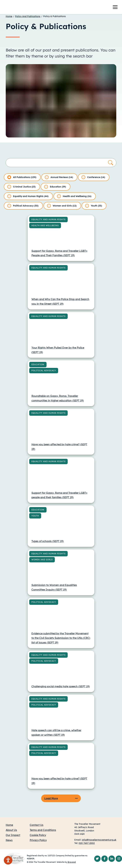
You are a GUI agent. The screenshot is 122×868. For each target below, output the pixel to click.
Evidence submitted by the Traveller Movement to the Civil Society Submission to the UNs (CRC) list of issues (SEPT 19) (61, 638)
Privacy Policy (38, 840)
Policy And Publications (28, 16)
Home (9, 16)
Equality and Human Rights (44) (28, 196)
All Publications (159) (22, 177)
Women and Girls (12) (62, 206)
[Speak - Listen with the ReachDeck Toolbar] (8, 860)
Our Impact (13, 835)
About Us (11, 830)
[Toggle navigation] (117, 7)
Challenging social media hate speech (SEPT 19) (61, 686)
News (9, 840)
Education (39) (55, 187)
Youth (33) (94, 206)
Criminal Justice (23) (21, 187)
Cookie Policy (38, 835)
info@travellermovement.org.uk (99, 840)
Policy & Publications (54, 16)
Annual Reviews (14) (59, 177)
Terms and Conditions (43, 830)
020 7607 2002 (87, 843)
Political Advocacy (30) (23, 206)
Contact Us (37, 825)
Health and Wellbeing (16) (74, 196)
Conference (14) (93, 177)
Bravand (72, 862)
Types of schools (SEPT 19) (48, 541)
